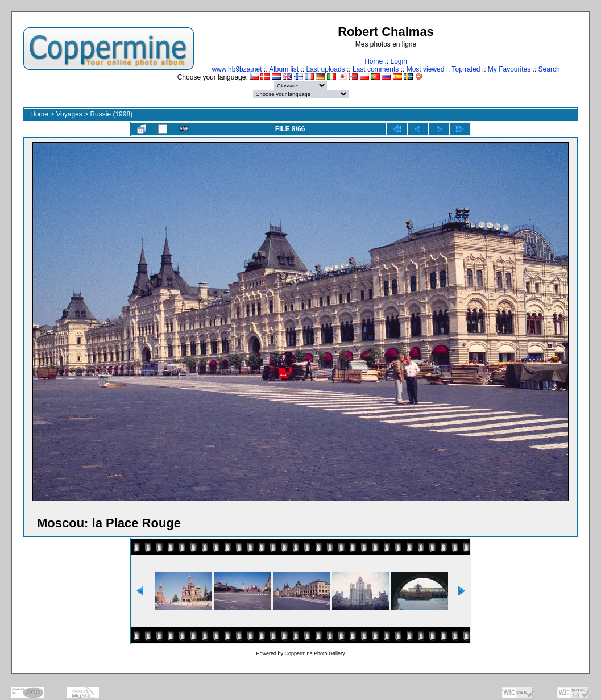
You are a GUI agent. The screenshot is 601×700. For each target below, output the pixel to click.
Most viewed (426, 69)
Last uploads (326, 69)
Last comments (376, 69)
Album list (284, 69)
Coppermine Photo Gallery (314, 653)
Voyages (69, 114)
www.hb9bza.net (237, 69)
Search (549, 69)
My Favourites (509, 69)
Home (374, 61)
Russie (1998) (111, 114)
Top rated (466, 69)
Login (398, 61)
